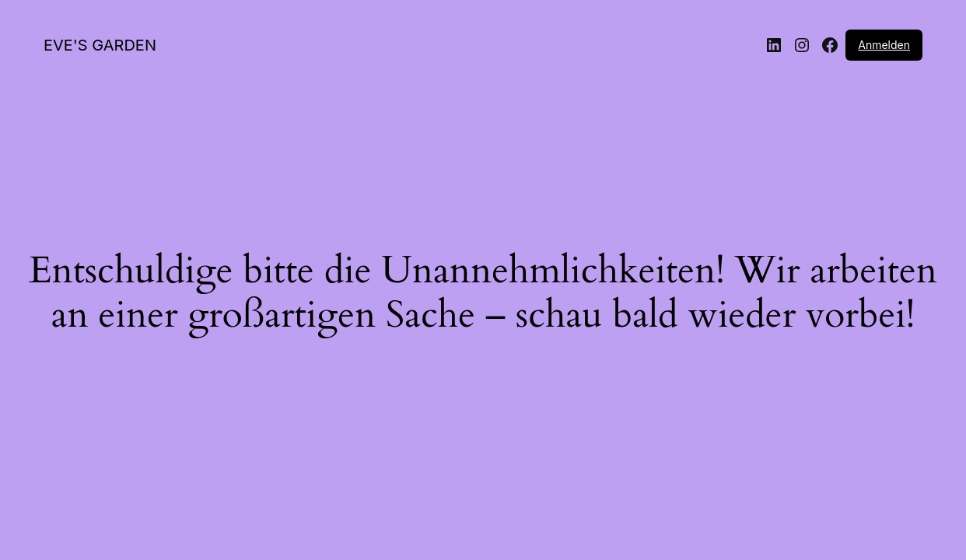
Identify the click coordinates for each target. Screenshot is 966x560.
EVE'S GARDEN (100, 45)
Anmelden (884, 45)
